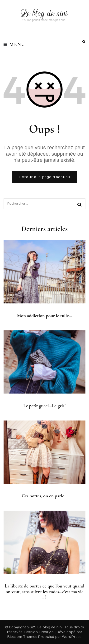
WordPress (72, 637)
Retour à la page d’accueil (45, 177)
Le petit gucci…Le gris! (44, 406)
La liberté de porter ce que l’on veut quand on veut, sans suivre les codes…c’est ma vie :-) (44, 592)
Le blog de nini (44, 13)
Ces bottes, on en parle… (44, 496)
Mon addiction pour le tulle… (45, 316)
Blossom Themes (22, 637)
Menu (14, 44)
